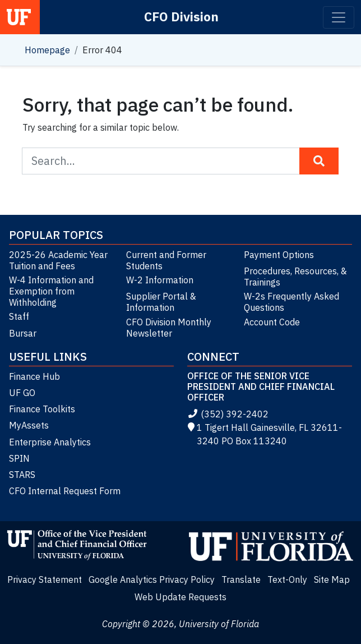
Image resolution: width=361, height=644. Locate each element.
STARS (22, 475)
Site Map (332, 579)
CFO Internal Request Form (65, 491)
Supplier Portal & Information (161, 302)
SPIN (19, 458)
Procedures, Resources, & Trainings (295, 277)
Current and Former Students (166, 260)
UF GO (22, 393)
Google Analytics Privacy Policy (152, 579)
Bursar (23, 333)
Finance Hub (34, 376)
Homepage (47, 50)
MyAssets (29, 425)
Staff (19, 316)
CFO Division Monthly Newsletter (169, 328)
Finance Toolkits (42, 409)
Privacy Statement (45, 579)
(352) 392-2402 (228, 414)
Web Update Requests (180, 597)
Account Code (272, 322)
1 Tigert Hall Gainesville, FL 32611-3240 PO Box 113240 (265, 434)
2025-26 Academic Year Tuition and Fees (58, 260)
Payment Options (279, 255)
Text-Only (287, 579)
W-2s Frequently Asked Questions (291, 302)
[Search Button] (319, 161)
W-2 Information (160, 280)
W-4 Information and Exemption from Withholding (51, 291)
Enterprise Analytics (50, 442)
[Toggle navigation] (339, 17)
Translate (241, 579)
